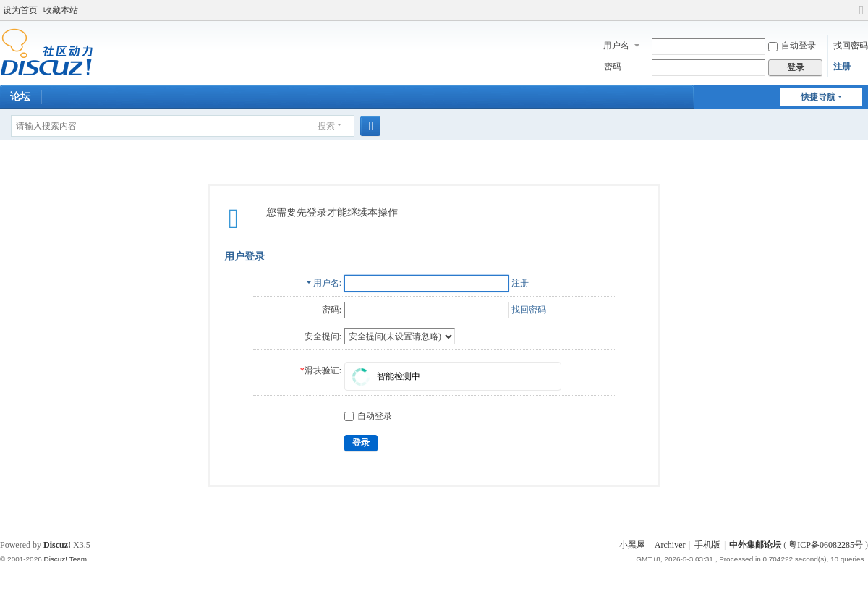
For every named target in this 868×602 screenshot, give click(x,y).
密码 (613, 67)
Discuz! (57, 545)
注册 (842, 67)
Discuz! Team (65, 559)
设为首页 (20, 10)
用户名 (616, 46)
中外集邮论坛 (755, 545)
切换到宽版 (861, 16)
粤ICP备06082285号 (826, 545)
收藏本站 (61, 10)
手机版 (707, 545)
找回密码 (851, 46)
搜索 (326, 126)
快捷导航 (818, 97)
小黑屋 (632, 545)
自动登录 (792, 46)
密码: (332, 310)
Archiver (670, 545)
